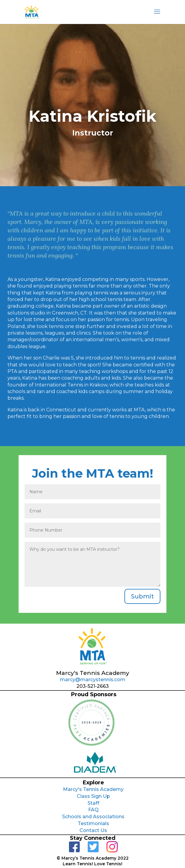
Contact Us (93, 830)
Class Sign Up (93, 796)
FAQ (93, 810)
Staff (93, 803)
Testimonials (93, 823)
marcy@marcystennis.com (93, 680)
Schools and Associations (93, 817)
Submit (142, 596)
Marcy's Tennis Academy (93, 789)
